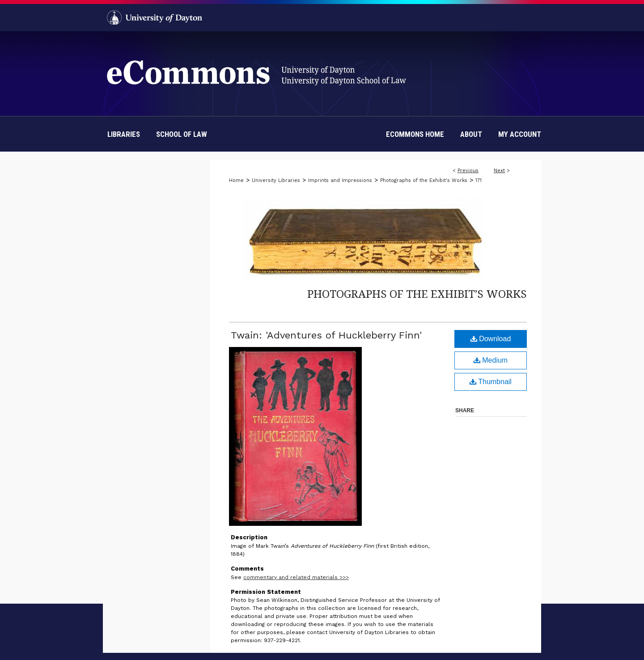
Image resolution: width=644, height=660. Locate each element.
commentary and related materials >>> (296, 577)
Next (499, 171)
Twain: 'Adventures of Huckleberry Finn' (326, 335)
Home (236, 180)
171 (479, 180)
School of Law (182, 134)
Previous (468, 171)
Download (491, 339)
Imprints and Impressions (340, 180)
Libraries (124, 134)
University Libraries (276, 180)
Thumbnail (491, 382)
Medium (491, 360)
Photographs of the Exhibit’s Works (417, 294)
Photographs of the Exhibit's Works (424, 180)
